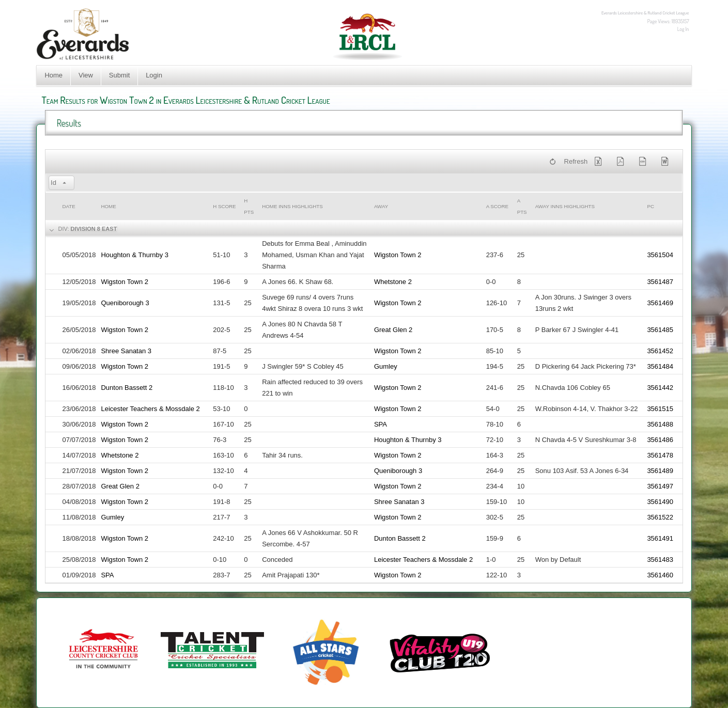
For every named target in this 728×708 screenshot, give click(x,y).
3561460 (660, 575)
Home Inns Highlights (292, 206)
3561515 (660, 409)
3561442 (660, 388)
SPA (381, 424)
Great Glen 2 (393, 330)
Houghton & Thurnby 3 (135, 255)
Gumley (386, 366)
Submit (119, 75)
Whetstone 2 (393, 282)
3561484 (660, 366)
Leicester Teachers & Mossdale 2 (150, 409)
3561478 (660, 455)
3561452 (660, 351)
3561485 (660, 330)
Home (53, 75)
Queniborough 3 (125, 303)
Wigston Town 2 (398, 255)
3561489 (660, 471)
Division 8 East (94, 229)
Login (154, 75)
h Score (224, 206)
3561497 (660, 486)
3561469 (660, 303)
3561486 (660, 440)
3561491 (660, 538)
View (86, 75)
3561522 (660, 517)
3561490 (660, 502)
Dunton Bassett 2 (127, 388)
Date (68, 206)
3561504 (660, 255)
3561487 (660, 282)
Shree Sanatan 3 (126, 351)
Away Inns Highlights (565, 206)
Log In (683, 29)
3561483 (660, 560)
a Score (497, 206)
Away (381, 206)
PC (650, 206)
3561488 (660, 424)
